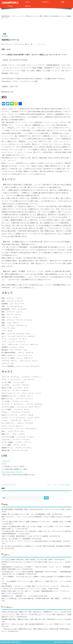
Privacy (10, 6)
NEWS (6, 505)
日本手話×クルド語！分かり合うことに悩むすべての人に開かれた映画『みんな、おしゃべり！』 (33, 562)
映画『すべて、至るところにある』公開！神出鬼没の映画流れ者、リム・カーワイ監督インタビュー (34, 624)
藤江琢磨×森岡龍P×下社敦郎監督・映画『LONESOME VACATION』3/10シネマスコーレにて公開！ (33, 509)
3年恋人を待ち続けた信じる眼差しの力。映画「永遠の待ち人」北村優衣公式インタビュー (31, 612)
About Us (28, 6)
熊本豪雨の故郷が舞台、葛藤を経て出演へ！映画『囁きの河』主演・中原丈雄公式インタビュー (33, 619)
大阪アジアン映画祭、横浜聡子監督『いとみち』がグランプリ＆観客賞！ (25, 536)
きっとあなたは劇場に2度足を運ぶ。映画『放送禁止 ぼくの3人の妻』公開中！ (28, 559)
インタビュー (45, 2)
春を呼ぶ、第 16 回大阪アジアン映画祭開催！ (17, 539)
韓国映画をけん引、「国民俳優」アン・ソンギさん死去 (20, 596)
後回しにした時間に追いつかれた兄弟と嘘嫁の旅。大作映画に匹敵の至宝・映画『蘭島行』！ (32, 598)
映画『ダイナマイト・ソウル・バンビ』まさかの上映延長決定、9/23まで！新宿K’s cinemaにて (33, 517)
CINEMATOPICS (10, 3)
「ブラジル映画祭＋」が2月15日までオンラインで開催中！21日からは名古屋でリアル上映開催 (33, 577)
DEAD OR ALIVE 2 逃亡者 (10, 485)
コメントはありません (39, 44)
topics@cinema (8, 44)
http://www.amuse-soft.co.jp (12, 472)
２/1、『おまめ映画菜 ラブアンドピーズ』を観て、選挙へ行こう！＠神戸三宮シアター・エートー (34, 581)
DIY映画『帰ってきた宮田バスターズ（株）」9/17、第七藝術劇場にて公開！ (27, 514)
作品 (63, 2)
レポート (28, 2)
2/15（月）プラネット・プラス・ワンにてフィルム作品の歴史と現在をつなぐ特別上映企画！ (32, 541)
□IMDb (4, 464)
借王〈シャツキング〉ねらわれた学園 (58, 485)
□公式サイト (6, 461)
